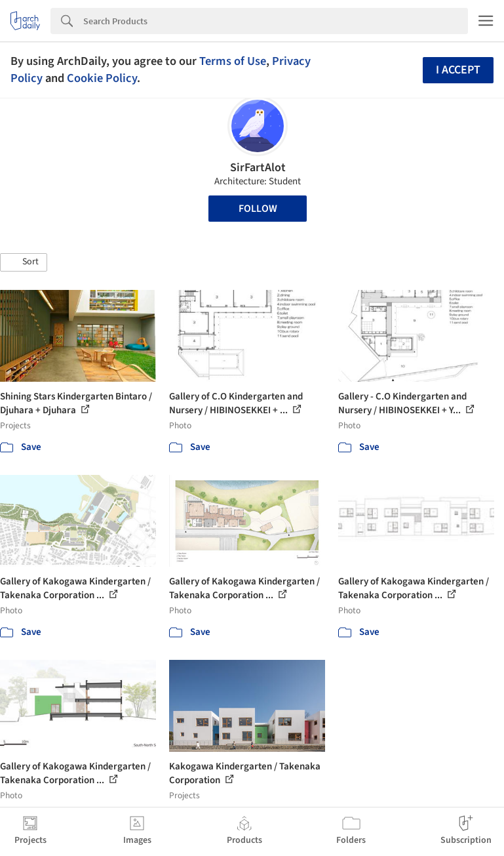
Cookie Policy (102, 78)
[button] (24, 262)
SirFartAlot (258, 168)
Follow (258, 209)
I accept (458, 70)
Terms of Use (233, 61)
